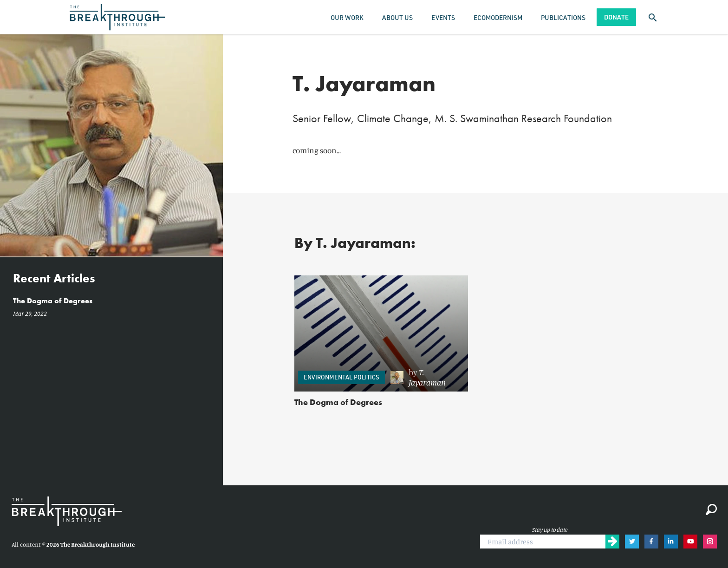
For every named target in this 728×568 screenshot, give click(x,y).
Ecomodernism (498, 17)
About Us (397, 17)
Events (443, 17)
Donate (616, 17)
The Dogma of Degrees (338, 402)
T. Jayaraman (427, 377)
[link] (425, 378)
